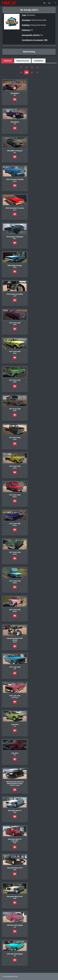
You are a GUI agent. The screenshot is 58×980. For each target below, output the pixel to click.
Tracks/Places (23, 61)
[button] (45, 3)
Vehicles (8, 61)
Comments (39, 61)
